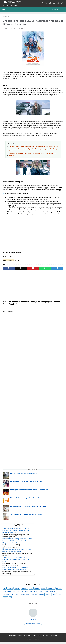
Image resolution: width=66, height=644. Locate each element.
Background (12, 638)
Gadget (46, 594)
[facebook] (9, 268)
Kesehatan (25, 590)
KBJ (11, 600)
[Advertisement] (33, 284)
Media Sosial (51, 590)
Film (5, 590)
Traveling (37, 590)
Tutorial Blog (29, 594)
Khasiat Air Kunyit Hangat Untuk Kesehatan (25, 500)
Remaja (48, 597)
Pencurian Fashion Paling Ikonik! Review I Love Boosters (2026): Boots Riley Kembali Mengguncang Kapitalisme (16, 543)
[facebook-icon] (43, 3)
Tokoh (60, 597)
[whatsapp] (45, 268)
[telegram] (57, 268)
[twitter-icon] (47, 3)
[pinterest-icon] (62, 3)
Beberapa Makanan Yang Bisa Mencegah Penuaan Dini (29, 492)
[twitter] (21, 268)
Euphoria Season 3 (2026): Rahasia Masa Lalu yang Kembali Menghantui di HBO (33, 147)
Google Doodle (25, 597)
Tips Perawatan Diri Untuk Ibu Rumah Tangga (26, 516)
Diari (31, 590)
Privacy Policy (37, 638)
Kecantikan (53, 594)
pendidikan (20, 594)
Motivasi (17, 590)
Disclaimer (46, 638)
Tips (14, 594)
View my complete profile (33, 626)
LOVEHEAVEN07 (12, 2)
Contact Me (54, 638)
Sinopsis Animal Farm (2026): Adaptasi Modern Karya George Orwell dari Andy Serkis (33, 150)
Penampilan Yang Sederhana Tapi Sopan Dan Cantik (28, 508)
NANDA (33, 621)
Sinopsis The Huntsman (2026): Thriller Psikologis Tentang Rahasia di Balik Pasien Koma (17, 561)
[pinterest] (33, 268)
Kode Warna (28, 638)
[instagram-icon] (51, 3)
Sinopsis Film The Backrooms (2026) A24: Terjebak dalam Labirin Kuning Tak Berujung (33, 155)
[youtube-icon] (54, 3)
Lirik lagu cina (15, 597)
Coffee (54, 597)
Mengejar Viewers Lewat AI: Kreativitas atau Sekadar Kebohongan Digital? (17, 552)
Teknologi (6, 597)
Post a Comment (19, 29)
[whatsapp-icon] (58, 3)
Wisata (43, 590)
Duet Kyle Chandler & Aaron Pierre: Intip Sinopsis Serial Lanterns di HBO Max (16, 571)
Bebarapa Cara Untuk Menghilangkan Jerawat (26, 484)
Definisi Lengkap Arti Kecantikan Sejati (24, 475)
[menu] (5, 9)
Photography (7, 594)
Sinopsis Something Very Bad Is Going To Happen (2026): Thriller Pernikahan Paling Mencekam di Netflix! (16, 533)
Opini (41, 594)
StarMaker (34, 597)
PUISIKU (20, 638)
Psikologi (59, 590)
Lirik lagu (10, 590)
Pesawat (41, 597)
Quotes (5, 600)
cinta (36, 594)
